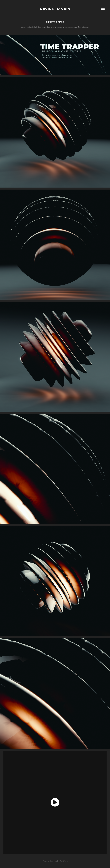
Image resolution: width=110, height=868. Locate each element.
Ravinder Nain (55, 9)
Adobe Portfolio (61, 861)
